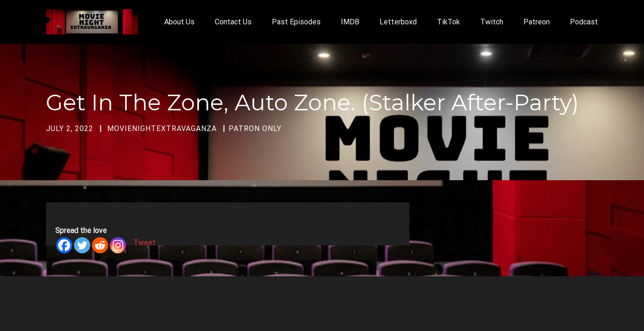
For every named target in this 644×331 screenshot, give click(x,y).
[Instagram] (118, 245)
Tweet (144, 243)
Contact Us (233, 22)
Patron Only (255, 128)
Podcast (584, 22)
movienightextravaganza (162, 128)
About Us (179, 22)
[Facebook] (64, 245)
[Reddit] (100, 245)
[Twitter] (82, 245)
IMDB (350, 22)
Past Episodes (296, 22)
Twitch (492, 22)
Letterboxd (398, 22)
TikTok (448, 22)
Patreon (537, 22)
